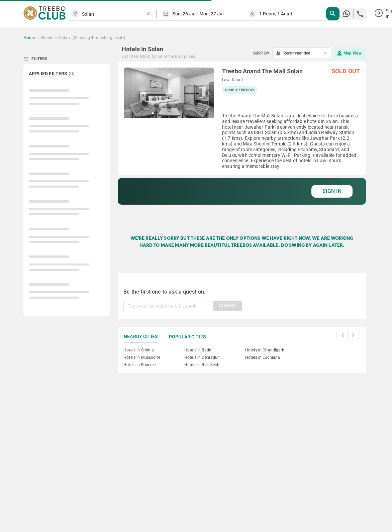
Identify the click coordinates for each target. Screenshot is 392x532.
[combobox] (114, 14)
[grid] (242, 141)
